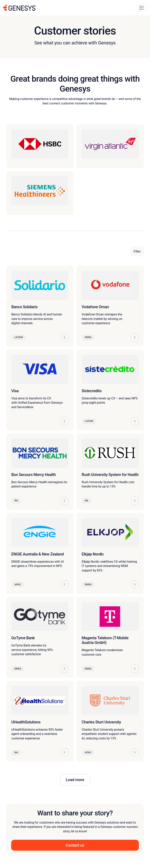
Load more (75, 780)
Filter (137, 251)
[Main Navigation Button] (141, 8)
